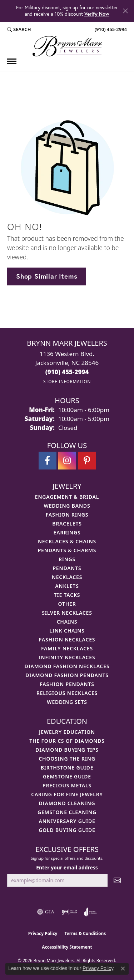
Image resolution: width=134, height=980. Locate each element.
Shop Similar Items (47, 276)
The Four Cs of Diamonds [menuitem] (67, 741)
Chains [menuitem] (67, 622)
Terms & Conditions (85, 933)
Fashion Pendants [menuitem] (67, 684)
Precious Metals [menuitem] (67, 785)
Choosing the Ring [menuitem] (67, 759)
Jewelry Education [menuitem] (67, 732)
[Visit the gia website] (46, 912)
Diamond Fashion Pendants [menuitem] (67, 675)
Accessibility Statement (67, 947)
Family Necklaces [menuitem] (67, 648)
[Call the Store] (67, 372)
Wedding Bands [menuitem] (67, 506)
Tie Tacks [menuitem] (67, 595)
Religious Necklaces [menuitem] (67, 693)
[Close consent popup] (123, 969)
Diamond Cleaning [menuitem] (67, 803)
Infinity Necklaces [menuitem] (67, 657)
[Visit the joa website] (91, 912)
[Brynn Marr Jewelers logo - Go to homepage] (67, 46)
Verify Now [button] (97, 14)
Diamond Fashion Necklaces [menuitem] (67, 666)
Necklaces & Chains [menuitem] (67, 541)
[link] (110, 30)
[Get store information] (67, 382)
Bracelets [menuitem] (67, 524)
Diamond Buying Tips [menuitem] (67, 750)
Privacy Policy (43, 933)
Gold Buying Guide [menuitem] (67, 830)
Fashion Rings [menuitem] (67, 515)
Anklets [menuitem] (67, 586)
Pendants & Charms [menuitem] (67, 550)
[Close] (125, 11)
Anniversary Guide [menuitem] (67, 821)
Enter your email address (67, 867)
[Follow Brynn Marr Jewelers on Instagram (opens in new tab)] (67, 461)
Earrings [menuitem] (67, 532)
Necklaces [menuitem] (67, 577)
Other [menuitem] (67, 604)
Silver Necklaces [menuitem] (67, 613)
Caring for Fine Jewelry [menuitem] (67, 794)
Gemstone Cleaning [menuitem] (67, 812)
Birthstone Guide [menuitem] (67, 768)
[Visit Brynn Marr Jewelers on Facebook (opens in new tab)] (48, 461)
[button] (19, 30)
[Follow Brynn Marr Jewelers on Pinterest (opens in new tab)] (87, 461)
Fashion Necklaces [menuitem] (67, 639)
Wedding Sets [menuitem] (67, 702)
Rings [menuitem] (67, 559)
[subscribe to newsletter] (117, 880)
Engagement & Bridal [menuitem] (67, 497)
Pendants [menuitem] (67, 568)
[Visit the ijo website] (70, 912)
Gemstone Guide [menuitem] (67, 776)
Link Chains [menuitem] (67, 631)
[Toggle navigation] (12, 61)
